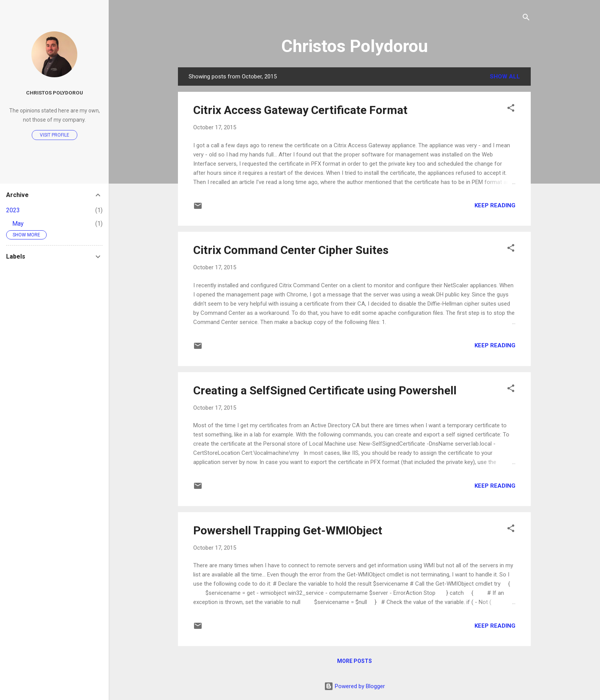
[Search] (526, 18)
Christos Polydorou (355, 46)
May (18, 224)
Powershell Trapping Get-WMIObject (288, 530)
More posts (355, 661)
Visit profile (55, 135)
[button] (511, 108)
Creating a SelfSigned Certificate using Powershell (325, 390)
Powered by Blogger (355, 686)
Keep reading (495, 205)
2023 (13, 210)
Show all (505, 77)
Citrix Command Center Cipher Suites (291, 250)
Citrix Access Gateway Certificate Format (300, 110)
